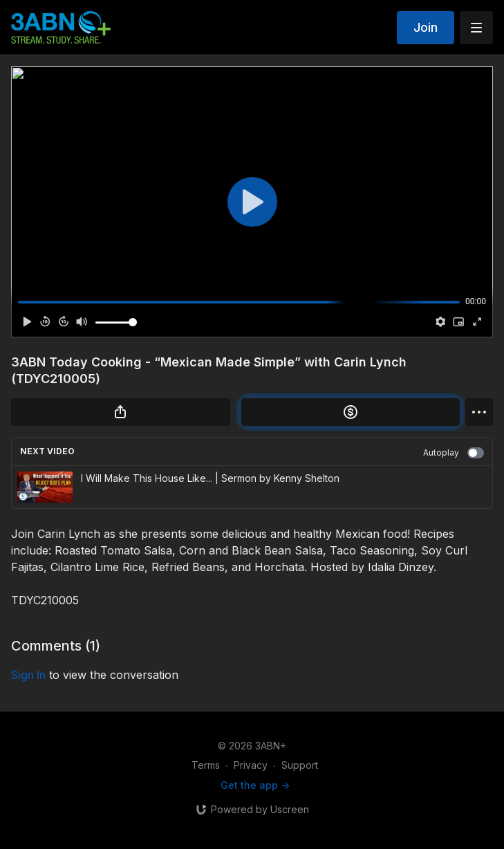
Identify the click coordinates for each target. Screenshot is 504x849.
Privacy (251, 765)
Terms (206, 765)
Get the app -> (255, 785)
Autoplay (454, 453)
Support (300, 765)
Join (426, 27)
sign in (28, 675)
